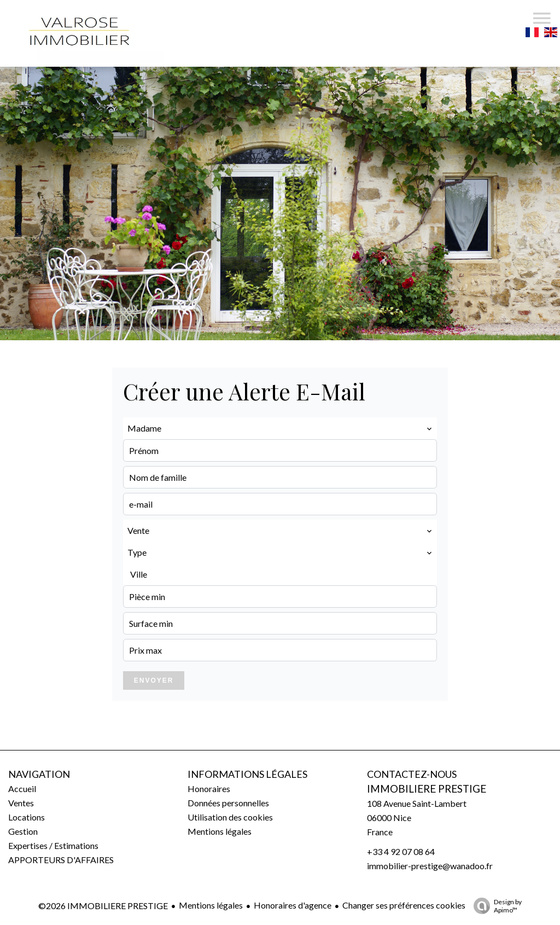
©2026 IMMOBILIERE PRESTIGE (103, 906)
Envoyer (154, 680)
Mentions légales (211, 905)
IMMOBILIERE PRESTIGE (427, 789)
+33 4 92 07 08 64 (401, 851)
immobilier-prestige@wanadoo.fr (430, 866)
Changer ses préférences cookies (404, 905)
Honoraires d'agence (293, 905)
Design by (495, 906)
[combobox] (280, 428)
